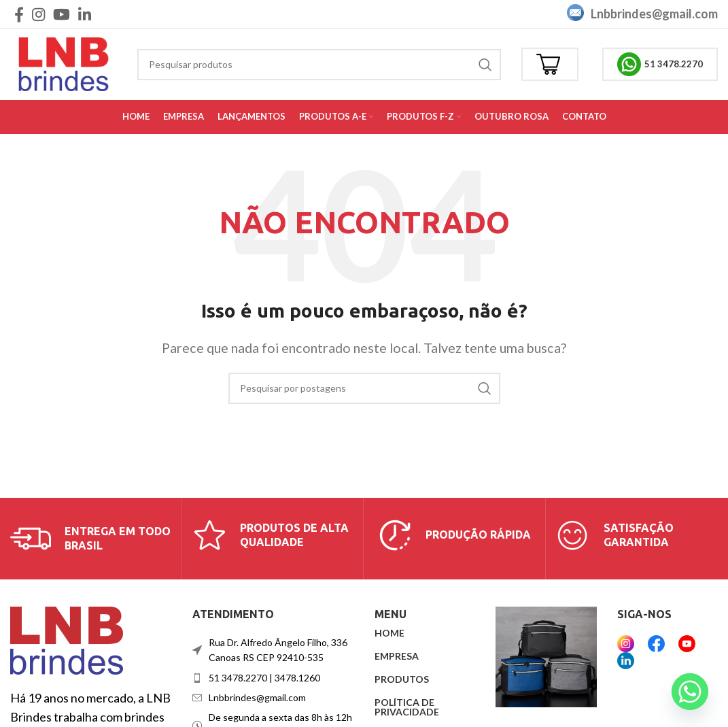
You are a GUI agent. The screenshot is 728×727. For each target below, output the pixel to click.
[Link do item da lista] (273, 678)
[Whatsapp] (690, 692)
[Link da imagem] (67, 639)
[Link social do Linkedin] (85, 14)
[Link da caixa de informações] (91, 539)
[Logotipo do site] (64, 63)
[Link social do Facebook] (19, 14)
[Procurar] (319, 65)
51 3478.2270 (660, 64)
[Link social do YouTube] (62, 14)
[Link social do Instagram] (38, 14)
